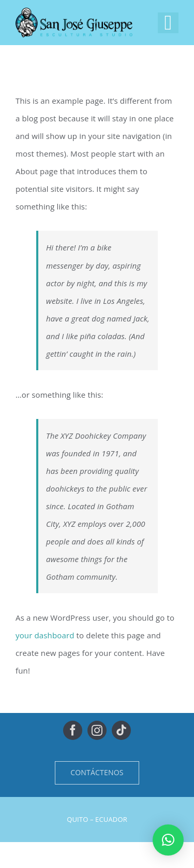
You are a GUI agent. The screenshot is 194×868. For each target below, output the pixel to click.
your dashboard (45, 635)
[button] (168, 840)
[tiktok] (121, 730)
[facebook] (73, 730)
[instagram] (97, 730)
